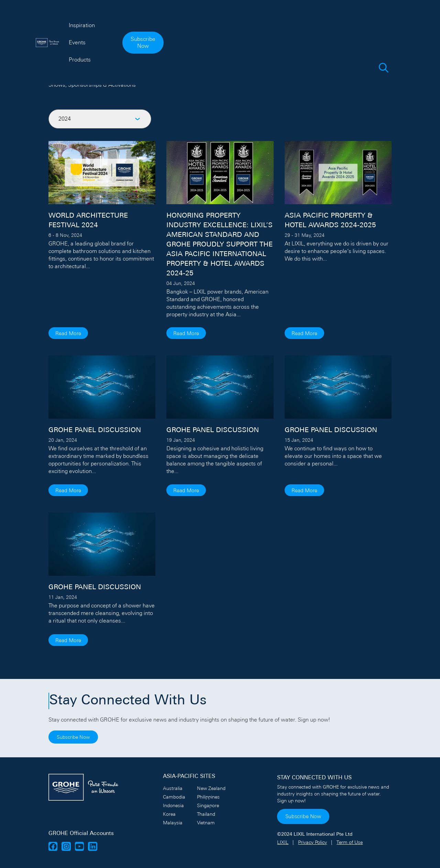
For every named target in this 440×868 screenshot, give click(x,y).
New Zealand (211, 788)
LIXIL (283, 842)
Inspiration (185, 19)
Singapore (208, 805)
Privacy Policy (312, 842)
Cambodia (174, 797)
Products (253, 19)
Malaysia (173, 823)
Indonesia (173, 805)
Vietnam (206, 823)
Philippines (208, 797)
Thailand (206, 814)
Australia (173, 788)
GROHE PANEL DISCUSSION (95, 430)
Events (220, 19)
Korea (169, 814)
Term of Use (350, 842)
